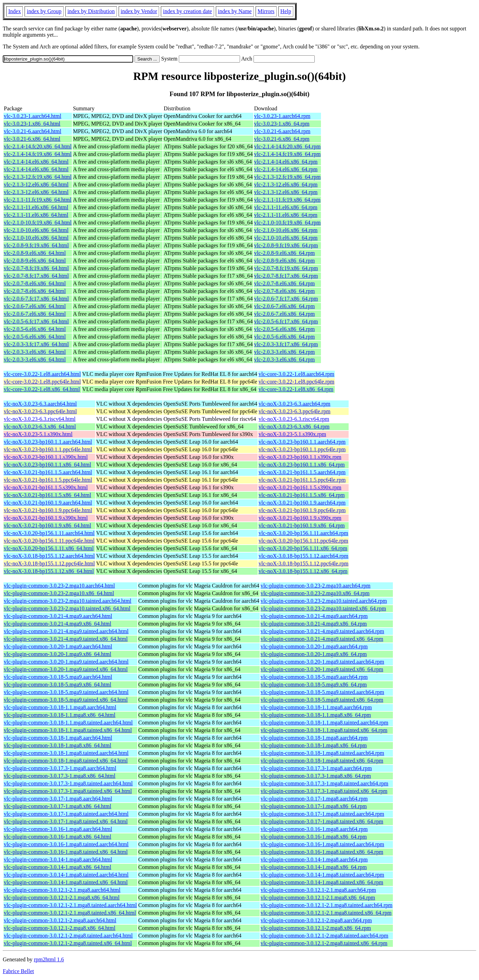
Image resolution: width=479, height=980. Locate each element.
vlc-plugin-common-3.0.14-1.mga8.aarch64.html (58, 859)
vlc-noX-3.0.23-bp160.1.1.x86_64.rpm (302, 465)
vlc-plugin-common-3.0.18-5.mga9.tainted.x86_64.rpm (322, 700)
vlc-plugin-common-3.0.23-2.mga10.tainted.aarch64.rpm (324, 601)
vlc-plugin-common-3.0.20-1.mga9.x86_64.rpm (314, 654)
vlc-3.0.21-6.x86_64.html (32, 139)
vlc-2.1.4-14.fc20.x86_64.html (38, 146)
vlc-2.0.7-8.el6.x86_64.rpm (285, 283)
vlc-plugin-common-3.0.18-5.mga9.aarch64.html (58, 677)
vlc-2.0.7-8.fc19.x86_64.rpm (286, 268)
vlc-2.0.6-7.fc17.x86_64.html (36, 299)
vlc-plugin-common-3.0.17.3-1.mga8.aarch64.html (60, 768)
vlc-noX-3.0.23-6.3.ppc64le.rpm (295, 411)
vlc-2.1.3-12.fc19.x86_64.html (38, 177)
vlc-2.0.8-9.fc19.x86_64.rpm (286, 245)
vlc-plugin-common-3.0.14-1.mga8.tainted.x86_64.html (66, 882)
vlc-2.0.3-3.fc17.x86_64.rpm (286, 344)
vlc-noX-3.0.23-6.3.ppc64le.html (40, 411)
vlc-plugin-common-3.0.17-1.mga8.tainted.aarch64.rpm (323, 814)
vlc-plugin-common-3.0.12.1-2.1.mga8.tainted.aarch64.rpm (327, 905)
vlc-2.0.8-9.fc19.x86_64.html (36, 245)
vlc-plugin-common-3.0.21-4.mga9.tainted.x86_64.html (66, 639)
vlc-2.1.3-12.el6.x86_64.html (36, 184)
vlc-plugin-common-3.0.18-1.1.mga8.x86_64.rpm (316, 715)
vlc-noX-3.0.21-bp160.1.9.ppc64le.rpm (302, 510)
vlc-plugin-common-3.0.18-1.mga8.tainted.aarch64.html (66, 753)
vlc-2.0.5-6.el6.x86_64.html (35, 329)
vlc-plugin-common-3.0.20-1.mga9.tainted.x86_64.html (66, 669)
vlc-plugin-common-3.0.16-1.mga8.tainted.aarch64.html (66, 844)
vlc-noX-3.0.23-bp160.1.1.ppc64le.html (48, 449)
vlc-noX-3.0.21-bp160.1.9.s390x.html (46, 518)
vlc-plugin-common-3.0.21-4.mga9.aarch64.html (58, 616)
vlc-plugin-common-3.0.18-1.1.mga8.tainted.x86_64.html (68, 730)
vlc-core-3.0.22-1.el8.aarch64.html (42, 374)
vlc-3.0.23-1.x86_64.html (32, 124)
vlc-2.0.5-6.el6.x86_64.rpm (285, 329)
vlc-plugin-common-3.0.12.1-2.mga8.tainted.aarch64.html (68, 936)
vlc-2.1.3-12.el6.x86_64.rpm (286, 184)
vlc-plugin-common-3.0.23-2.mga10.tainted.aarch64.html (68, 601)
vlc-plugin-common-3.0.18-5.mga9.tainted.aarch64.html (66, 692)
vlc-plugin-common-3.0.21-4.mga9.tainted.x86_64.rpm (322, 639)
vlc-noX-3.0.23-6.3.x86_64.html (40, 427)
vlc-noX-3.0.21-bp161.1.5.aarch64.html (48, 472)
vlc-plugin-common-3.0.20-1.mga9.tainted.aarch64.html (66, 662)
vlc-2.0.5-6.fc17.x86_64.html (36, 321)
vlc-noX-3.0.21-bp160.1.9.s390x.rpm (300, 518)
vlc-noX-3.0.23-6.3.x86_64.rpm (294, 427)
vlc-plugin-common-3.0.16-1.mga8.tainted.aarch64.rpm (323, 844)
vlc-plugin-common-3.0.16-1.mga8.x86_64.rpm (314, 837)
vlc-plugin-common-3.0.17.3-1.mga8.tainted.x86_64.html (68, 791)
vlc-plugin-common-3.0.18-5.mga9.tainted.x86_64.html (66, 700)
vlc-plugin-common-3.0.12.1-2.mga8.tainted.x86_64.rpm (324, 943)
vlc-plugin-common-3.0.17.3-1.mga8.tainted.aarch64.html (68, 783)
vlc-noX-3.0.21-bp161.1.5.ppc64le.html (48, 480)
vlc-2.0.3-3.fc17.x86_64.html (36, 344)
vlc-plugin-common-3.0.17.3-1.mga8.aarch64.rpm (316, 768)
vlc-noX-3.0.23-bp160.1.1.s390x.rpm (300, 457)
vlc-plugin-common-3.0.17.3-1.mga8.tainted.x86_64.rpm (324, 791)
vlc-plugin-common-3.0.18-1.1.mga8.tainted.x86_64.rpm (324, 730)
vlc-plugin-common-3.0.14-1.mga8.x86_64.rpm (314, 867)
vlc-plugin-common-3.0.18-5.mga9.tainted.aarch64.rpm (323, 692)
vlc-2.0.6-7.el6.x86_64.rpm (285, 306)
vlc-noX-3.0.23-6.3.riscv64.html (40, 419)
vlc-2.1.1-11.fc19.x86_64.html (38, 200)
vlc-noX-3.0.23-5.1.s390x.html (38, 434)
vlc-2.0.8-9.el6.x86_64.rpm (285, 253)
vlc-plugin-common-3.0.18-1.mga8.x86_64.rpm (314, 745)
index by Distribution (91, 11)
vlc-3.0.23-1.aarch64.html (33, 116)
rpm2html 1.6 (49, 959)
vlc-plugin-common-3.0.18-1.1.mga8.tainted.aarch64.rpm (325, 723)
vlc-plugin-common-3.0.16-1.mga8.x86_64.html (58, 837)
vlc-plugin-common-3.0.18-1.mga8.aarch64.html (58, 738)
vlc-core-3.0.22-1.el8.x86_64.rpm (296, 389)
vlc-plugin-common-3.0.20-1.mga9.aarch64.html (58, 646)
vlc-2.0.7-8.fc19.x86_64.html (36, 268)
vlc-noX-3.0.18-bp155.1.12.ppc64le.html (49, 563)
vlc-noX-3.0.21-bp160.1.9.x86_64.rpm (302, 525)
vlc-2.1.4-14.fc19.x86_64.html (38, 154)
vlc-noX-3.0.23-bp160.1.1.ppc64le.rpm (302, 449)
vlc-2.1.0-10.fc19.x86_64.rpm (287, 223)
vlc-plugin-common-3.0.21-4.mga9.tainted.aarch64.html (66, 631)
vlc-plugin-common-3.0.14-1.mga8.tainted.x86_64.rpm (322, 882)
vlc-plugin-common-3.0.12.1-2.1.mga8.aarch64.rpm (319, 890)
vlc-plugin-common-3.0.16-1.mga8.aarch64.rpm (314, 829)
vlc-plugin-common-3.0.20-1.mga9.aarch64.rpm (314, 646)
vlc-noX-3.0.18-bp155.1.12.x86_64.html (49, 571)
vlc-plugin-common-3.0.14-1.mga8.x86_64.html (58, 867)
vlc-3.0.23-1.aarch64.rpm (282, 116)
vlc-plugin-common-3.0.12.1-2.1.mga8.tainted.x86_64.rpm (326, 913)
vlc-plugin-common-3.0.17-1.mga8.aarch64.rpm (314, 799)
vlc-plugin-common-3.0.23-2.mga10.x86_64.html (59, 593)
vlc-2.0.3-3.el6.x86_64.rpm (285, 352)
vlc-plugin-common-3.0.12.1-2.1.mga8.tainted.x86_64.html (70, 913)
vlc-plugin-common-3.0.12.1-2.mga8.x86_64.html (60, 928)
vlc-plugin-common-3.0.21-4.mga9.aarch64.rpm (314, 616)
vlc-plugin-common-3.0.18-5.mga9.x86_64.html (58, 685)
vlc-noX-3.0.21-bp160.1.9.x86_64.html (47, 525)
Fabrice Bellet (18, 971)
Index (15, 11)
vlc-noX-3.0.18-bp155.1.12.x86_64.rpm (303, 571)
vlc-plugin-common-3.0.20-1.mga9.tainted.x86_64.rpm (322, 669)
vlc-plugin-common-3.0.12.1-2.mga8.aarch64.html (60, 920)
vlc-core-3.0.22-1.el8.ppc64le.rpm (297, 382)
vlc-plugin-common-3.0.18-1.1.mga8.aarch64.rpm (316, 707)
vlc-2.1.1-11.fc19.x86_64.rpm (287, 200)
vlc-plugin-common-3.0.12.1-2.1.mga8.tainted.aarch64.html (70, 905)
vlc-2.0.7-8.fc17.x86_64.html (36, 276)
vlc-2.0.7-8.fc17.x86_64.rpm (286, 276)
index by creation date (187, 11)
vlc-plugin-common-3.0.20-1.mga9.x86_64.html (58, 654)
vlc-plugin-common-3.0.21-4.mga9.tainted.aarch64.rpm (323, 631)
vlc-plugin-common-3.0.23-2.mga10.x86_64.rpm (315, 593)
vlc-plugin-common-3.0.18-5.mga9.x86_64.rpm (314, 685)
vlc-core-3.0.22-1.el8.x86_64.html (42, 389)
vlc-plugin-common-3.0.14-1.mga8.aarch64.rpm (314, 859)
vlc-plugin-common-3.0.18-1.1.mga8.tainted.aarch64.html (68, 723)
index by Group (44, 11)
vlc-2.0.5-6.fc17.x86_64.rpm (286, 321)
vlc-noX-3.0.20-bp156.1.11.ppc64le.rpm (303, 541)
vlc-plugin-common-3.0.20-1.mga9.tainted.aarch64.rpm (323, 662)
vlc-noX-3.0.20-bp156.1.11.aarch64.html (49, 533)
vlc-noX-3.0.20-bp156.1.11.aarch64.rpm (303, 533)
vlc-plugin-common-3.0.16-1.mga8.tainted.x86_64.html (66, 852)
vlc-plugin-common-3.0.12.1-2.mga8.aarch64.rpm (316, 920)
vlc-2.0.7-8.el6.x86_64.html (35, 283)
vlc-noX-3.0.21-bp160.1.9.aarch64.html (48, 503)
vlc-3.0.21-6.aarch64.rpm (282, 131)
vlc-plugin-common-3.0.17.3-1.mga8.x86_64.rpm (316, 776)
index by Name (235, 11)
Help (286, 11)
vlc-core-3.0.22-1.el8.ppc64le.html (42, 382)
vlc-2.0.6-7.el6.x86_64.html (35, 306)
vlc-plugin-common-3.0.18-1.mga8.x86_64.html (58, 745)
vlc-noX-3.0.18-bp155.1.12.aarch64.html (49, 556)
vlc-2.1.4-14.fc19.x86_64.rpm (287, 154)
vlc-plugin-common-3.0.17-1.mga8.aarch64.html (58, 799)
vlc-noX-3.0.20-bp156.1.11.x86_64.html (49, 548)
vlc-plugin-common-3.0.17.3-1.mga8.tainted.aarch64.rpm (325, 783)
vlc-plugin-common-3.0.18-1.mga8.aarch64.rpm (314, 738)
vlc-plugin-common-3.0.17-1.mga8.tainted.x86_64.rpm (322, 821)
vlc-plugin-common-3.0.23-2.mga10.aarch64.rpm (316, 586)
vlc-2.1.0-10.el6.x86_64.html (36, 230)
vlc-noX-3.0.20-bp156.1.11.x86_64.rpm (303, 548)
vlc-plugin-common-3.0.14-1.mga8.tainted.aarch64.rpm (323, 875)
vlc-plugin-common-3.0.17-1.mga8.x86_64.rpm (314, 806)
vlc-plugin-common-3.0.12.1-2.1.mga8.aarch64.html (62, 890)
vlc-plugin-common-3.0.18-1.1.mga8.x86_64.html (60, 715)
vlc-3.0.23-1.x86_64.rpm (282, 124)
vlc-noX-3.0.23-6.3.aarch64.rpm (295, 404)
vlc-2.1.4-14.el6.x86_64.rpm (286, 162)
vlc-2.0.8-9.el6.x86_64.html (35, 253)
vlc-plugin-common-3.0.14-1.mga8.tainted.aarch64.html (66, 875)
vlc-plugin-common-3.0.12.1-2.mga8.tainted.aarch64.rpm (325, 936)
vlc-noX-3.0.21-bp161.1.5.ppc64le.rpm (302, 480)
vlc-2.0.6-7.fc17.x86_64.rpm (286, 299)
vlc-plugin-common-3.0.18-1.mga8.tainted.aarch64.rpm (323, 753)
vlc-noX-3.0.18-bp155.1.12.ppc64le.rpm (304, 563)
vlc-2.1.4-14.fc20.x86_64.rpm (287, 146)
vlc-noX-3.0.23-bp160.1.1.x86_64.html (47, 465)
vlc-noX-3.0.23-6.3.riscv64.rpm (294, 419)
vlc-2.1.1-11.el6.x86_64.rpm (286, 207)
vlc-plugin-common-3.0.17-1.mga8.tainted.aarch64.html (66, 814)
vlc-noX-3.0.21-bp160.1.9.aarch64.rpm (302, 503)
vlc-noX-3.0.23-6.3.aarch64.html (40, 404)
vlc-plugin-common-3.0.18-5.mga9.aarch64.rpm (314, 677)
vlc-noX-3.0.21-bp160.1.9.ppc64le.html (48, 510)
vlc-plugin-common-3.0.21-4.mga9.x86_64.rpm (314, 624)
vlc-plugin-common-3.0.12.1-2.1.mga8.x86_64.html (62, 898)
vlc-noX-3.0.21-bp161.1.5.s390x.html (46, 487)
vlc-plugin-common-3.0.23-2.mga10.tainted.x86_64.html (67, 608)
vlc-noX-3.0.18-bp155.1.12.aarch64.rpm (304, 556)
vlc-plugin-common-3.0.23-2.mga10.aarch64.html (59, 586)
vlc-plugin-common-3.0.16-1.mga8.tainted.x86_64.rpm (322, 852)
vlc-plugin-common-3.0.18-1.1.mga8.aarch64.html (60, 707)
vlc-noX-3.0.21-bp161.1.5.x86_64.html (47, 495)
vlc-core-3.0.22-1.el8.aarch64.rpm (297, 374)
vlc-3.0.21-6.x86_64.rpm (282, 139)
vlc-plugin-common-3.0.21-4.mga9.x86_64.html (58, 624)
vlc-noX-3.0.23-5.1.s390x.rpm (292, 434)
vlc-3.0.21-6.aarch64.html (33, 131)
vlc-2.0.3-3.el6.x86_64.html (35, 352)
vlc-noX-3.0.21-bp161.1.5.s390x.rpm (300, 487)
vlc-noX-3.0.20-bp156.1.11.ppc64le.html (49, 541)
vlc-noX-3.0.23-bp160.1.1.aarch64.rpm (302, 442)
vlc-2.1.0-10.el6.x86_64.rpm (286, 230)
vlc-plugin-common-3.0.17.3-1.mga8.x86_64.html (60, 776)
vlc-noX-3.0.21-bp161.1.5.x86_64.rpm (302, 495)
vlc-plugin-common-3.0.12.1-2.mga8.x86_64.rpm (316, 928)
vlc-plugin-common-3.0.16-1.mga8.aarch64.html (58, 829)
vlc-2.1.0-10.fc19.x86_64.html (38, 223)
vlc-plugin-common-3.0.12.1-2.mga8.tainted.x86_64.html (68, 943)
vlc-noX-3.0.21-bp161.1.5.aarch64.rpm (302, 472)
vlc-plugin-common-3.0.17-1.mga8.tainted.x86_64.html (66, 821)
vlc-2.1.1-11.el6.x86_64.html (36, 207)
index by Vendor (139, 11)
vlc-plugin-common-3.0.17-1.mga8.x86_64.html (58, 806)
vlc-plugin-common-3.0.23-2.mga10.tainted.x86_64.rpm (324, 608)
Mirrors (266, 11)
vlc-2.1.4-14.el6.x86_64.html (36, 162)
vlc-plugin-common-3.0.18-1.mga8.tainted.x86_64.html (66, 761)
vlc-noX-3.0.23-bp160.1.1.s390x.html (46, 457)
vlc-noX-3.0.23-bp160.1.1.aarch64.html (48, 442)
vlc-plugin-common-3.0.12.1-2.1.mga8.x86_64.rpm (318, 898)
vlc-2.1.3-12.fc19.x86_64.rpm (287, 177)
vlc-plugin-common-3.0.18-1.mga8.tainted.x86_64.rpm (322, 761)
